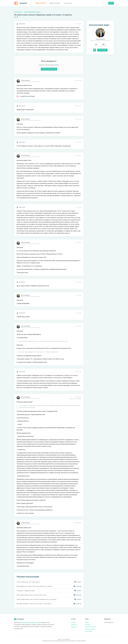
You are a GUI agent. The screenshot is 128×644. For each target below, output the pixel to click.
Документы (74, 627)
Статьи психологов (90, 629)
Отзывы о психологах (91, 627)
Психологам (74, 625)
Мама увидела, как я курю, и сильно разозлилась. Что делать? (34, 586)
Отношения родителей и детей (32, 12)
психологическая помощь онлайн (31, 623)
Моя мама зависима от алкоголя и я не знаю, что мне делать (34, 604)
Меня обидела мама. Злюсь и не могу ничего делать (32, 595)
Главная (87, 622)
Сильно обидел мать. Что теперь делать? (28, 582)
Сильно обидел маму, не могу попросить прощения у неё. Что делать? (37, 599)
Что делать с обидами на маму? (26, 591)
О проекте (74, 622)
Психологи (88, 625)
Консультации (18, 12)
